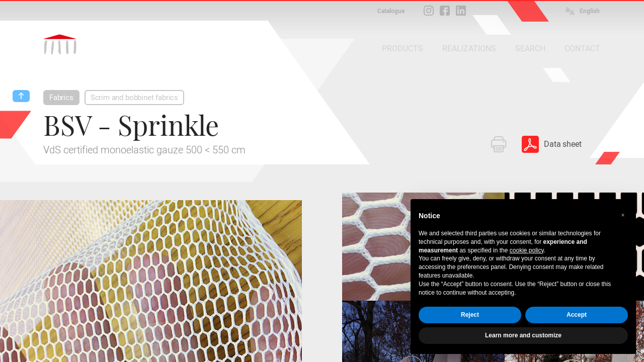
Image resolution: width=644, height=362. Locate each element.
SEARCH (530, 49)
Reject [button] (470, 315)
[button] (623, 215)
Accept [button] (577, 315)
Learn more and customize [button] (523, 335)
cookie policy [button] (527, 250)
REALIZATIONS (469, 49)
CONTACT (582, 49)
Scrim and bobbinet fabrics (134, 98)
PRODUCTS (403, 49)
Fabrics (61, 98)
